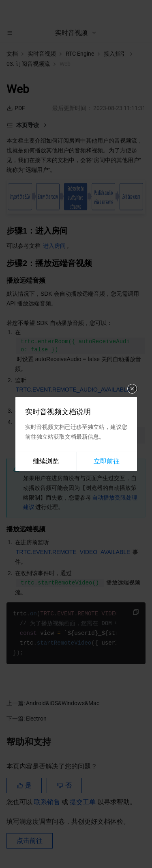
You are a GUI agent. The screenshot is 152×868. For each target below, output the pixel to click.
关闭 (132, 389)
